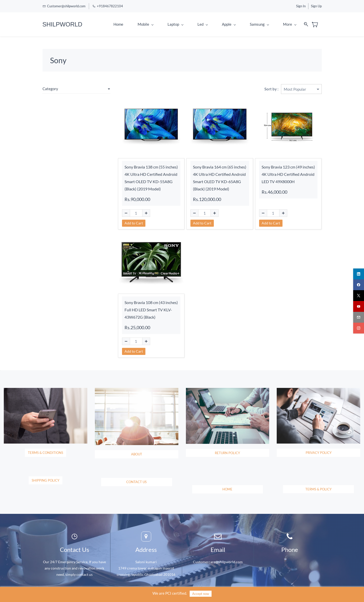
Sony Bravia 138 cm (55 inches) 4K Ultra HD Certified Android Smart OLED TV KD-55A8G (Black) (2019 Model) (151, 178)
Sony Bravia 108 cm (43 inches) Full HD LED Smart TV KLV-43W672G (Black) (151, 310)
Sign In (301, 6)
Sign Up (316, 6)
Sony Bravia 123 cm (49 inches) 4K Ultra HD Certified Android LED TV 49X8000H (288, 174)
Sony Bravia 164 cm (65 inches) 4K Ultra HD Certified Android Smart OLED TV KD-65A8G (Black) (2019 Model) (220, 178)
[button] (46, 455)
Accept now (201, 594)
